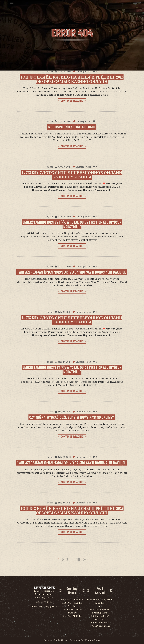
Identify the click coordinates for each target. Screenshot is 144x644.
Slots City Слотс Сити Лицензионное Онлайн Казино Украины (72, 174)
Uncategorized (84, 71)
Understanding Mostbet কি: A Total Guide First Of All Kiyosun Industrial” (72, 224)
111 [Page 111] (78, 560)
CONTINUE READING (72, 101)
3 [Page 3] (67, 560)
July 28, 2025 (64, 71)
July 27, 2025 (64, 312)
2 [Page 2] (63, 560)
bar (52, 71)
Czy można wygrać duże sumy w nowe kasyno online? (72, 417)
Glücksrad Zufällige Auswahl (72, 127)
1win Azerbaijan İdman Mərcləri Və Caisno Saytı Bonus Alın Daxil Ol (72, 272)
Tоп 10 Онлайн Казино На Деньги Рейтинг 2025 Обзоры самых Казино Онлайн (72, 79)
